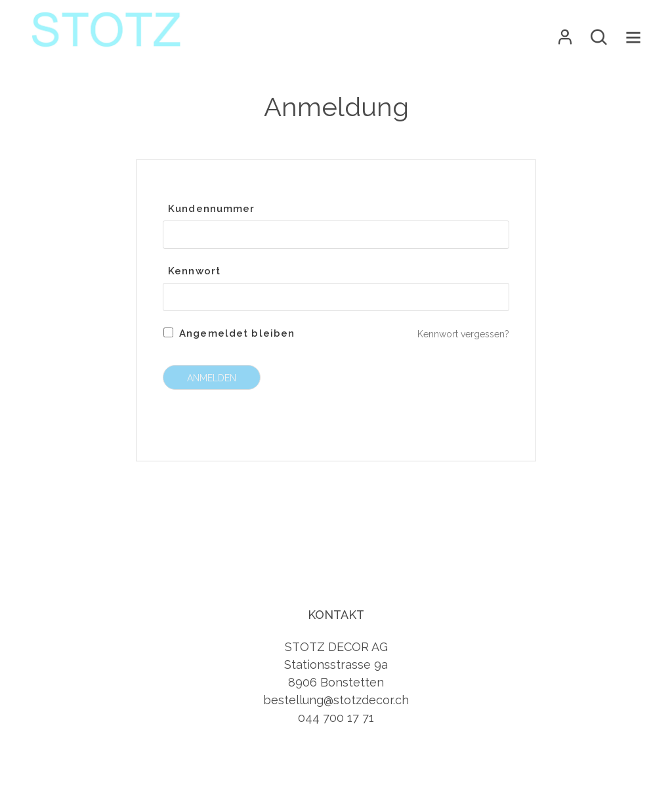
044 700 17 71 (336, 718)
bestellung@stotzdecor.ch (336, 700)
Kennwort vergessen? (463, 334)
